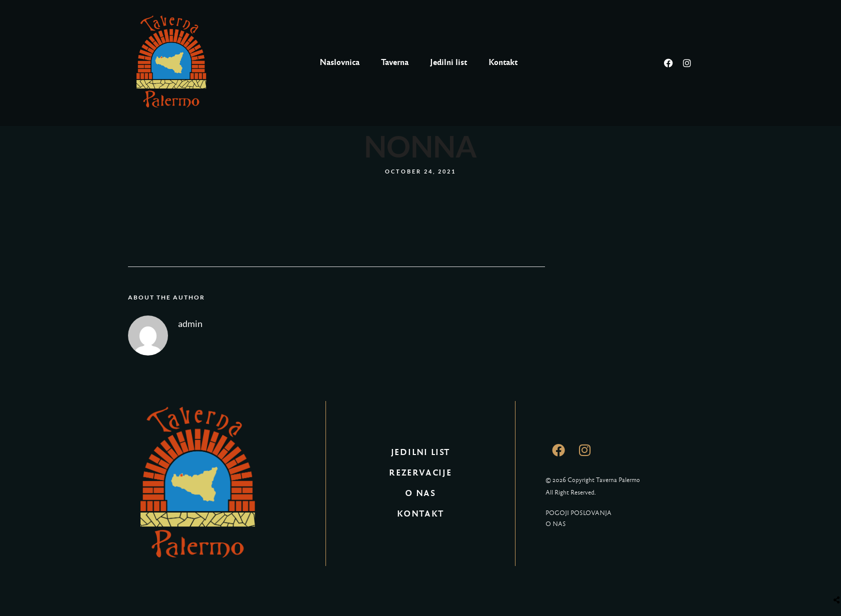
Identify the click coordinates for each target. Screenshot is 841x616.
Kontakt (503, 62)
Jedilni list (448, 62)
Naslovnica (339, 62)
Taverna (395, 62)
